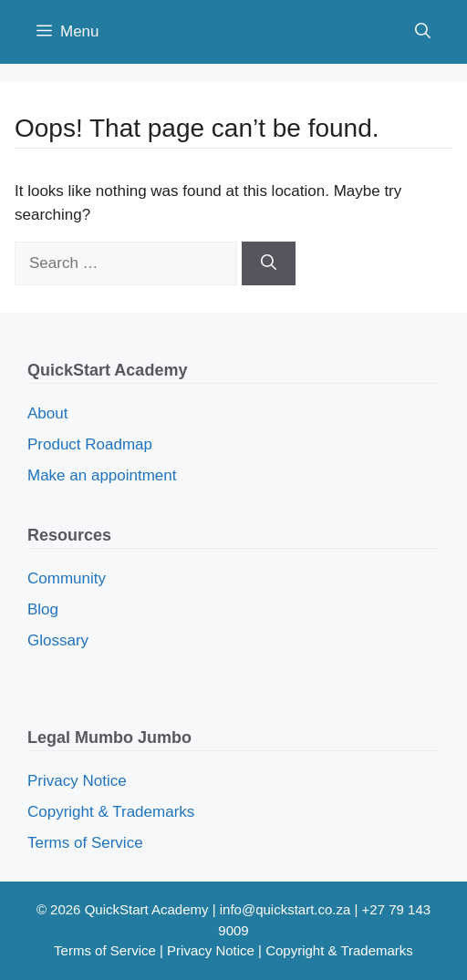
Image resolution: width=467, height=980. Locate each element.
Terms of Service (85, 843)
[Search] (269, 263)
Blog (43, 609)
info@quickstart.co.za (285, 909)
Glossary (58, 640)
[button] (423, 32)
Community (67, 578)
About (47, 413)
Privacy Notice (77, 781)
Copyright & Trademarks (111, 812)
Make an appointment (102, 475)
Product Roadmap (90, 444)
